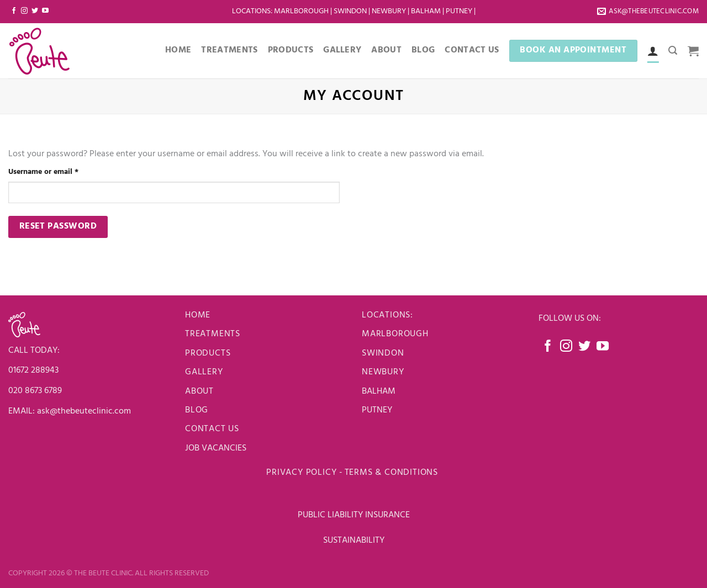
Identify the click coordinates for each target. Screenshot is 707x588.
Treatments (229, 50)
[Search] (673, 51)
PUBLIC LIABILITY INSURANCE (354, 515)
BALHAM (379, 391)
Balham (427, 11)
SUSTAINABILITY (354, 541)
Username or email (59, 172)
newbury (383, 372)
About (386, 50)
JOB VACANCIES (217, 448)
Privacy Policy (301, 473)
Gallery (342, 50)
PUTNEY (377, 410)
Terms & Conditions (393, 473)
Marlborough (301, 11)
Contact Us (472, 50)
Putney (460, 11)
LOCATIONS (251, 11)
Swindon (351, 11)
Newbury (390, 11)
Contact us (212, 429)
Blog (423, 50)
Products (291, 50)
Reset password (58, 226)
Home (178, 50)
